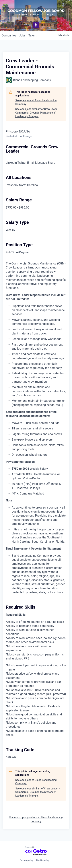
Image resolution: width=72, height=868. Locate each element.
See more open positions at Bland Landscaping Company (36, 819)
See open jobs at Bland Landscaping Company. (36, 102)
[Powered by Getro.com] (36, 851)
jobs (22, 35)
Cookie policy (43, 860)
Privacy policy (26, 860)
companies (9, 35)
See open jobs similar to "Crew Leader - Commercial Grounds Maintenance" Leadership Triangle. (38, 113)
